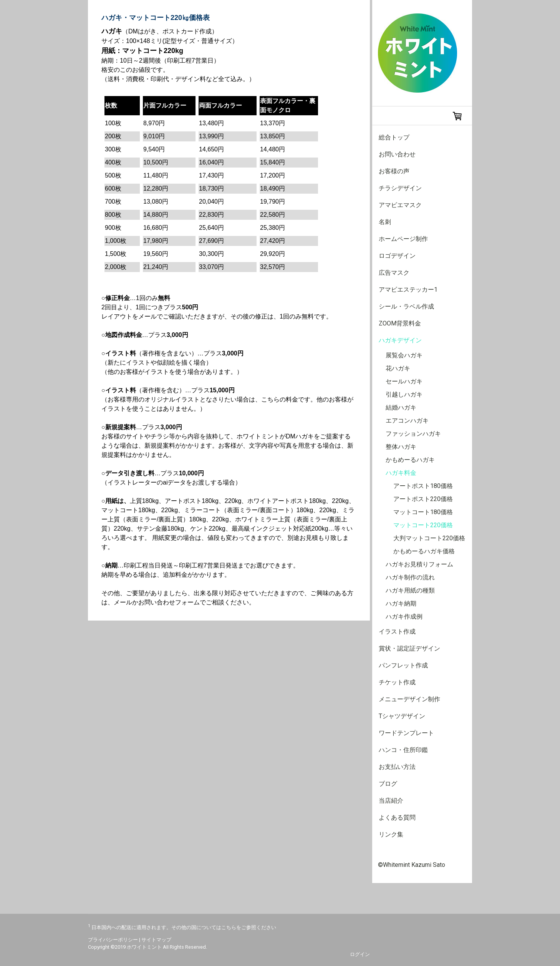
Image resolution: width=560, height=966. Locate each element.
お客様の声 (394, 171)
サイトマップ (156, 940)
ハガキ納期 (401, 603)
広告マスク (394, 273)
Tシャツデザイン (402, 716)
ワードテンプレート (406, 733)
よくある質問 (397, 817)
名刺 (385, 222)
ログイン (360, 954)
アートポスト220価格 (423, 499)
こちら (229, 927)
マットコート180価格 (423, 512)
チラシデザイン (400, 188)
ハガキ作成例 (404, 617)
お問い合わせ (397, 154)
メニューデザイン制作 (409, 699)
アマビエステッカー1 (408, 290)
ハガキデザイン (400, 340)
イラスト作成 (397, 632)
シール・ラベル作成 (406, 306)
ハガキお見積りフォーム (419, 564)
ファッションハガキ (413, 434)
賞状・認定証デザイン (409, 648)
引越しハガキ (404, 394)
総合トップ (394, 137)
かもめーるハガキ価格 (424, 551)
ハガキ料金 (401, 473)
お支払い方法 (397, 767)
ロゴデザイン (397, 256)
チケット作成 (397, 682)
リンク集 (391, 834)
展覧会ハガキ (404, 355)
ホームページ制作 (403, 239)
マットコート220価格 (423, 525)
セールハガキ (404, 381)
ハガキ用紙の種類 (410, 590)
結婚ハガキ (401, 407)
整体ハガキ (401, 447)
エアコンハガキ (407, 421)
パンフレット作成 (403, 665)
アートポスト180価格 (423, 486)
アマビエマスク (400, 205)
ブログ (388, 784)
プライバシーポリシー (113, 940)
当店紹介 (391, 801)
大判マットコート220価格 (429, 538)
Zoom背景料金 (400, 323)
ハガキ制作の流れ (410, 577)
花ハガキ (398, 368)
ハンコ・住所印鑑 (403, 750)
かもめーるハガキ (410, 460)
